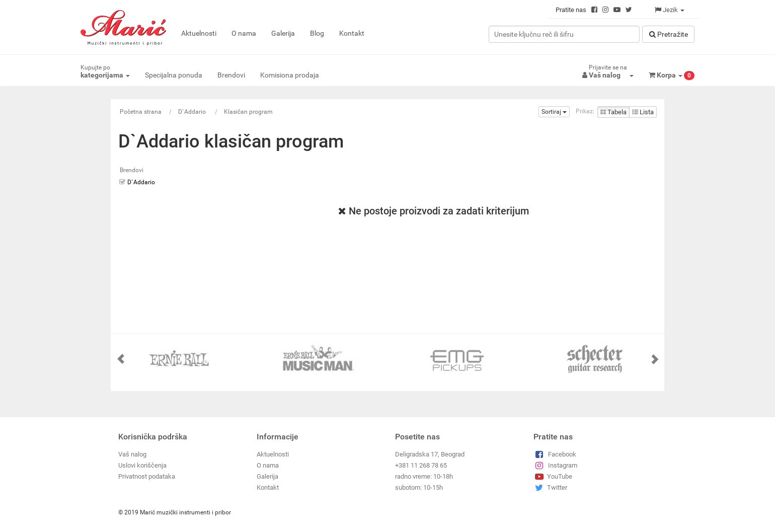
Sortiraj (554, 112)
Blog (317, 33)
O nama (244, 33)
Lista (643, 112)
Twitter (550, 487)
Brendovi (231, 75)
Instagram (555, 465)
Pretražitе (669, 34)
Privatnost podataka (147, 476)
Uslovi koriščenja (142, 465)
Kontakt (352, 33)
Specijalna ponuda (174, 75)
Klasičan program (248, 112)
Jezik (670, 10)
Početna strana (141, 112)
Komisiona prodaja (290, 75)
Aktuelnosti (199, 33)
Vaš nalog (132, 454)
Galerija (283, 33)
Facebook (555, 454)
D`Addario (193, 112)
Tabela (613, 112)
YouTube (553, 476)
